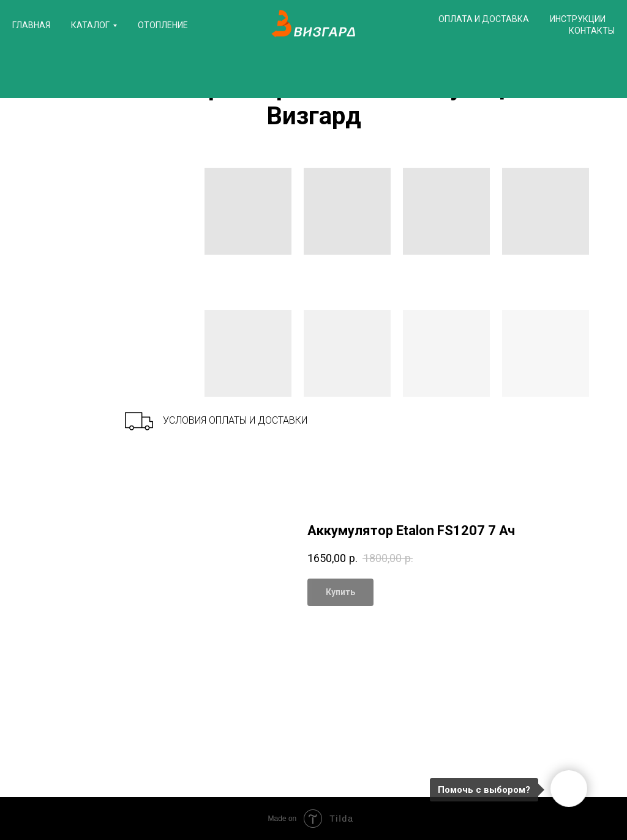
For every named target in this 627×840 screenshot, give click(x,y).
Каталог (90, 25)
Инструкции (578, 19)
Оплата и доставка (484, 19)
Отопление (163, 25)
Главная (31, 25)
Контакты (592, 31)
